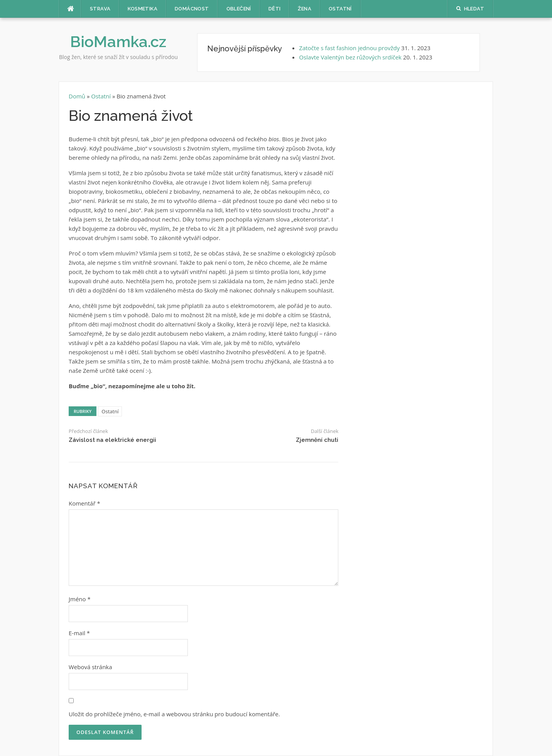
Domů (78, 96)
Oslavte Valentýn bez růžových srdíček (350, 57)
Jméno (80, 599)
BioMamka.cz (118, 41)
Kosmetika (143, 9)
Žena (305, 9)
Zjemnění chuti (317, 440)
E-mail (79, 633)
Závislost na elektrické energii (112, 440)
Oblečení (239, 9)
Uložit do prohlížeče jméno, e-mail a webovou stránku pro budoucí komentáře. (174, 714)
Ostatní (340, 9)
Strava (100, 9)
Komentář (84, 503)
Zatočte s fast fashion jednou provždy (349, 48)
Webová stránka (90, 667)
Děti (275, 9)
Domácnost (192, 9)
